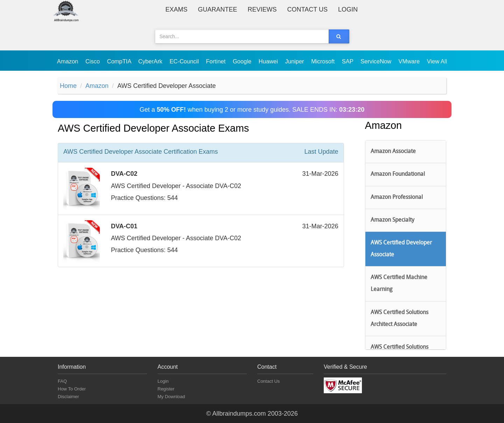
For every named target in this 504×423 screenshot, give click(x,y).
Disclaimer (68, 397)
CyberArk (151, 61)
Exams (177, 9)
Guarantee (218, 9)
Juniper (295, 61)
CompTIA (120, 61)
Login (348, 9)
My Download (171, 397)
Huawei (269, 61)
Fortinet (217, 61)
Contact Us (307, 9)
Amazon (68, 61)
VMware (410, 61)
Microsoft (324, 61)
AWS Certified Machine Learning (399, 284)
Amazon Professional (397, 197)
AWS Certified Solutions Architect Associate (400, 319)
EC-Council (185, 61)
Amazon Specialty (393, 220)
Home (68, 86)
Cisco (93, 61)
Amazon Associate (393, 152)
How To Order (72, 389)
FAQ (62, 381)
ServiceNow (377, 61)
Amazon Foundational (398, 174)
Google (243, 61)
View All (437, 61)
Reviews (262, 9)
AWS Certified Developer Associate (401, 249)
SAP (348, 61)
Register (166, 389)
